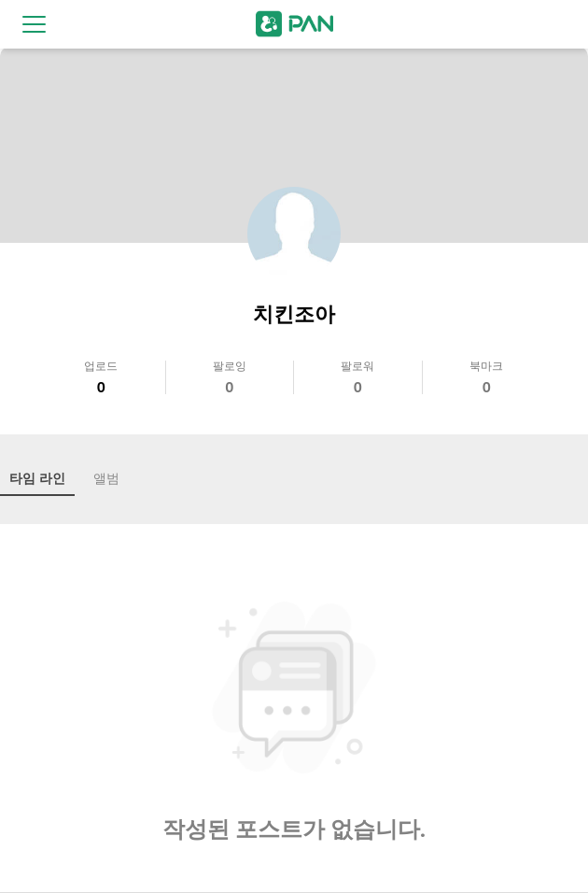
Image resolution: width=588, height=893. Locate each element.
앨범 (106, 478)
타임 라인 (37, 478)
